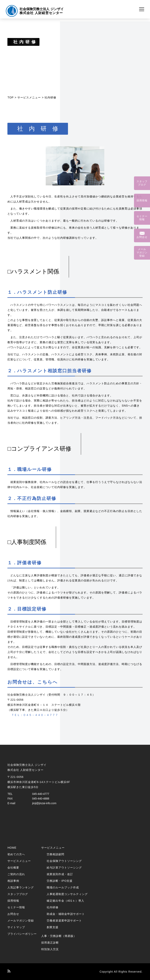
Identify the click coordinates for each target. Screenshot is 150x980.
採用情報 (13, 901)
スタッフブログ (18, 894)
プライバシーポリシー (22, 934)
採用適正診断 (50, 943)
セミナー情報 (16, 907)
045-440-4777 (41, 794)
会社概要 (13, 868)
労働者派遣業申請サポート (64, 921)
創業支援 (53, 927)
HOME (12, 848)
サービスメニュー (29, 97)
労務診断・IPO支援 (60, 881)
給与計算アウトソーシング (64, 868)
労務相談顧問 (55, 854)
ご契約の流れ (16, 874)
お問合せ (13, 914)
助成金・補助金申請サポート (66, 914)
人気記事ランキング (21, 887)
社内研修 (53, 907)
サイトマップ (16, 927)
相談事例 (13, 881)
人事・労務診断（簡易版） (59, 936)
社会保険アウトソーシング (64, 861)
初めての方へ (16, 854)
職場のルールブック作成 (63, 887)
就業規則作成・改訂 (60, 874)
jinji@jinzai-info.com (44, 803)
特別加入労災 (50, 949)
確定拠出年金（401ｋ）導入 (65, 901)
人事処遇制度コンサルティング (67, 894)
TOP (11, 97)
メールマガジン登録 (21, 921)
